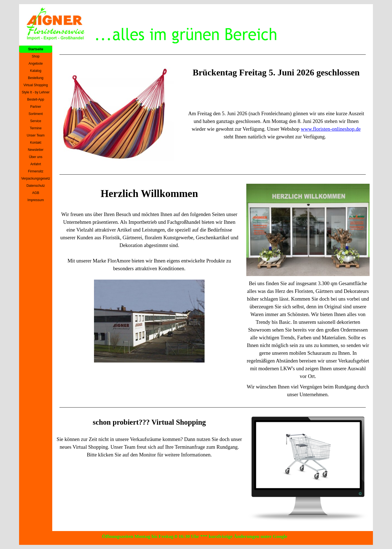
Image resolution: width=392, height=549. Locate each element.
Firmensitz (36, 171)
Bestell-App (36, 99)
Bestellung (36, 78)
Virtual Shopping (36, 85)
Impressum (36, 200)
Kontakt (36, 143)
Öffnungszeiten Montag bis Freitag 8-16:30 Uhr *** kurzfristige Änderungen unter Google (195, 536)
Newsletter (36, 150)
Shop (36, 56)
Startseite (36, 49)
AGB (36, 193)
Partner (36, 107)
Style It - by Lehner (36, 92)
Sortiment (36, 114)
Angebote (36, 64)
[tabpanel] (213, 55)
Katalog (36, 71)
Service (36, 121)
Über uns (36, 157)
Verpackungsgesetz (36, 178)
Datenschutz (36, 186)
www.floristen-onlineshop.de (331, 129)
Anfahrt (36, 164)
